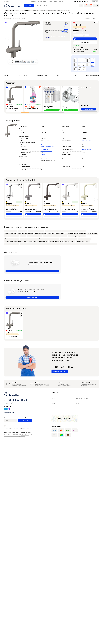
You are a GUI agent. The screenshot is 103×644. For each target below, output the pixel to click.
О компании (34, 1)
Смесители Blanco (47, 236)
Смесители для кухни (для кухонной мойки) (77, 236)
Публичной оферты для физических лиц (23, 428)
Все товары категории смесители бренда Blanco (58, 39)
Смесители (39, 236)
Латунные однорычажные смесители (53, 231)
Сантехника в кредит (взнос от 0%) (84, 396)
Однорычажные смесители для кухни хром (56, 234)
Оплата (53, 406)
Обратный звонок (95, 1)
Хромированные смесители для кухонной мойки (87, 244)
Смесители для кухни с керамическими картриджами (15, 241)
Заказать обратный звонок (60, 371)
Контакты (61, 1)
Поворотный (85, 148)
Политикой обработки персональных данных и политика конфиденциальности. (16, 436)
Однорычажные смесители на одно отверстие (76, 234)
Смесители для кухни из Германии (12, 239)
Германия (66, 27)
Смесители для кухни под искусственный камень (49, 239)
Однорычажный (44, 150)
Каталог (53, 399)
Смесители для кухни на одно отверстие (29, 239)
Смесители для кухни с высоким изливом (69, 239)
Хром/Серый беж (64, 31)
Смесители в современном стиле (60, 236)
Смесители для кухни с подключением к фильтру (38, 241)
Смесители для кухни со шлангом (56, 241)
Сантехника (23, 236)
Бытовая (43, 148)
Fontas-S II (66, 26)
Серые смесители (31, 236)
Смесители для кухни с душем (85, 239)
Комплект (7, 75)
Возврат (56, 1)
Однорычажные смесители (40, 234)
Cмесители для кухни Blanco (11, 231)
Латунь (42, 145)
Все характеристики (49, 34)
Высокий (43, 154)
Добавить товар (49, 110)
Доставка (40, 1)
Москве (82, 49)
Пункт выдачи (78, 51)
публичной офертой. (17, 438)
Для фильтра (53, 146)
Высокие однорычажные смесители (36, 231)
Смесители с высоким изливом (27, 244)
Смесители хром (72, 244)
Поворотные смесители (93, 234)
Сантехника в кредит (48, 1)
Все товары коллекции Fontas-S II (58, 37)
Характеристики (23, 75)
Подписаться (25, 421)
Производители (55, 401)
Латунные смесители (67, 231)
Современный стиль (86, 140)
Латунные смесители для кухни (79, 231)
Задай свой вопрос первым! (32, 297)
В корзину (81, 39)
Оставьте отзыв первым (32, 271)
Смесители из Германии (70, 241)
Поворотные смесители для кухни (12, 236)
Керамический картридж (47, 151)
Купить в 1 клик (85, 43)
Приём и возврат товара (82, 399)
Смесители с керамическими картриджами (58, 244)
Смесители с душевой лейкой (41, 244)
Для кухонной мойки (45, 146)
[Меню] (29, 6)
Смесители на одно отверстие (83, 241)
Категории (59, 75)
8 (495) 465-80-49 (80, 1)
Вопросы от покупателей (92, 75)
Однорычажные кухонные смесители (25, 234)
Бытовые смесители (23, 231)
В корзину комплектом (89, 109)
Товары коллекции (42, 75)
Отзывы (74, 75)
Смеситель (66, 29)
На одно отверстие (86, 150)
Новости (78, 401)
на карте (68, 418)
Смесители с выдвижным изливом (12, 244)
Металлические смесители (10, 234)
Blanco (67, 25)
